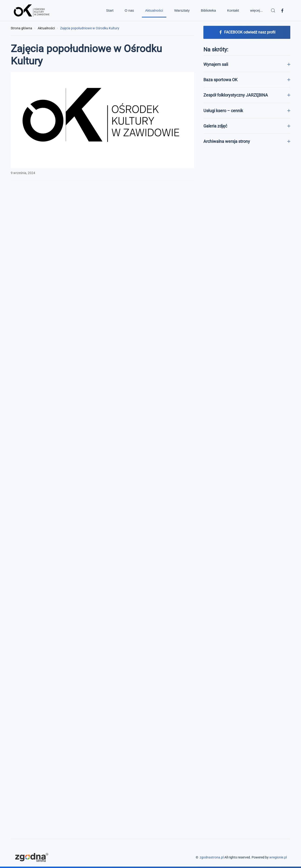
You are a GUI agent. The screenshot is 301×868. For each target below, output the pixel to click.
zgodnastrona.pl (212, 857)
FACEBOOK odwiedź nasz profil (247, 32)
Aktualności (154, 10)
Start (110, 10)
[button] (273, 10)
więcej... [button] (257, 10)
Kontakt (233, 10)
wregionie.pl (278, 857)
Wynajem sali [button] (247, 64)
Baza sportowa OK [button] (247, 80)
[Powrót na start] (32, 10)
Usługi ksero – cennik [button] (247, 111)
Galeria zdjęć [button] (247, 126)
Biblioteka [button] (208, 10)
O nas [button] (129, 10)
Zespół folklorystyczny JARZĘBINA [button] (247, 95)
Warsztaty (182, 10)
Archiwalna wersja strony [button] (247, 141)
